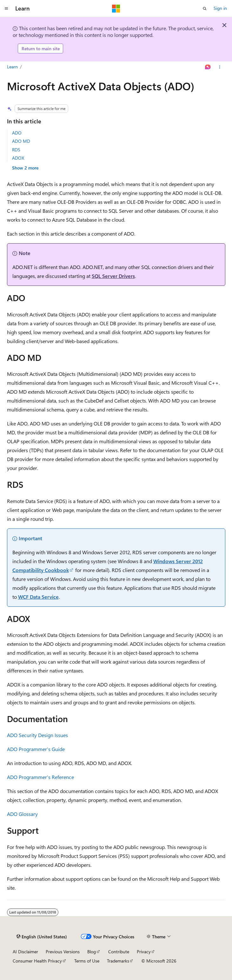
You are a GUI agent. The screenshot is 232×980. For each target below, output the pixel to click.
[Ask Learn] (208, 67)
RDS (16, 150)
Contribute (119, 952)
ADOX (18, 158)
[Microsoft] (116, 9)
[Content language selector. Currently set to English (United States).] (42, 937)
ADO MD (21, 141)
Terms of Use (87, 961)
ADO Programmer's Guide (36, 749)
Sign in (220, 8)
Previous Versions (63, 952)
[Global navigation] (6, 9)
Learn (12, 67)
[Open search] (205, 9)
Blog (92, 952)
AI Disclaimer (25, 952)
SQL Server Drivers (113, 276)
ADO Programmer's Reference (40, 777)
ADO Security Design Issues (37, 735)
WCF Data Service (38, 597)
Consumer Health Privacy (37, 961)
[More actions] (219, 67)
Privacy (144, 952)
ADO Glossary (22, 814)
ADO (17, 133)
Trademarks (118, 961)
